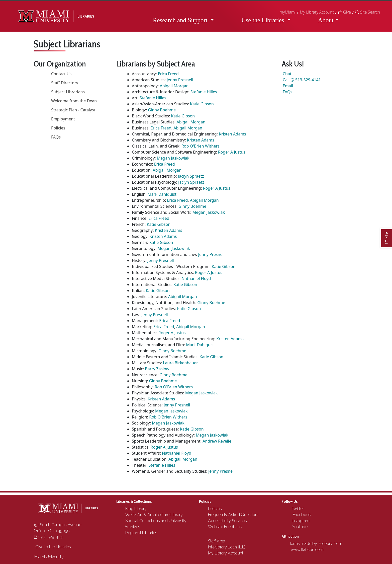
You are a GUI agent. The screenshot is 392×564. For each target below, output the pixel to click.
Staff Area (217, 541)
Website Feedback (225, 527)
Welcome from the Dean (74, 101)
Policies (58, 128)
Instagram (300, 521)
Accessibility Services (227, 521)
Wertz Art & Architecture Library (154, 515)
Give (345, 12)
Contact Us (61, 74)
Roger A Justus (232, 152)
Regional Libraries (141, 533)
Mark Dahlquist (162, 194)
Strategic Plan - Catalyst (73, 110)
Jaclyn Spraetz (191, 176)
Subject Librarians (68, 92)
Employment (63, 119)
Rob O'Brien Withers (201, 146)
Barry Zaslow (157, 369)
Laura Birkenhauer (180, 363)
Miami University (49, 557)
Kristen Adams (232, 134)
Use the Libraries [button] (264, 20)
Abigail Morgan (174, 86)
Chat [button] (287, 74)
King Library (136, 509)
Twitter (297, 509)
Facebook (301, 515)
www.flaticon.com (307, 550)
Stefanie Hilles (204, 92)
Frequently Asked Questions (234, 515)
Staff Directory (65, 83)
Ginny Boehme (162, 110)
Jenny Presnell (180, 80)
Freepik (325, 544)
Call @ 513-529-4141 (302, 80)
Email (288, 86)
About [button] (326, 20)
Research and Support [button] (181, 20)
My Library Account (317, 12)
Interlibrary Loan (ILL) (227, 547)
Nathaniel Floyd (196, 278)
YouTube (299, 527)
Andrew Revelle (217, 441)
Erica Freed (168, 74)
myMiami (287, 12)
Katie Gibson (202, 104)
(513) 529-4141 (49, 537)
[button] (368, 12)
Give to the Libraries (53, 547)
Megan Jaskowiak (173, 158)
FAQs (56, 137)
